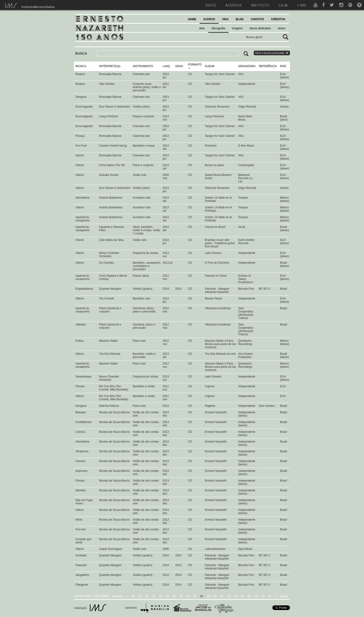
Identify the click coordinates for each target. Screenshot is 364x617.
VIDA (226, 19)
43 (236, 596)
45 (249, 596)
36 (188, 596)
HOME (192, 19)
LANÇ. (167, 66)
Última (284, 596)
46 (256, 596)
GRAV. (179, 66)
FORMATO (195, 65)
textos (282, 28)
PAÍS (283, 66)
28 (133, 596)
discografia (218, 28)
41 (222, 596)
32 (161, 596)
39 (208, 596)
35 (181, 596)
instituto (260, 5)
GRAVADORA (247, 66)
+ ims (302, 5)
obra (202, 28)
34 (174, 596)
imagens (237, 28)
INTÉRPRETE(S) (110, 66)
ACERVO (209, 19)
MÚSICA (81, 66)
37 (195, 596)
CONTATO (257, 19)
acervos (234, 5)
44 (242, 596)
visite (211, 5)
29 (140, 596)
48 (270, 596)
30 (147, 596)
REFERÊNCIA (268, 66)
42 (229, 596)
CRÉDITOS (278, 19)
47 (263, 596)
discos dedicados (260, 28)
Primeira (118, 596)
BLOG (240, 19)
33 (167, 596)
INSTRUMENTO (143, 66)
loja (283, 5)
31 (154, 596)
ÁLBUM (210, 66)
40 (215, 596)
